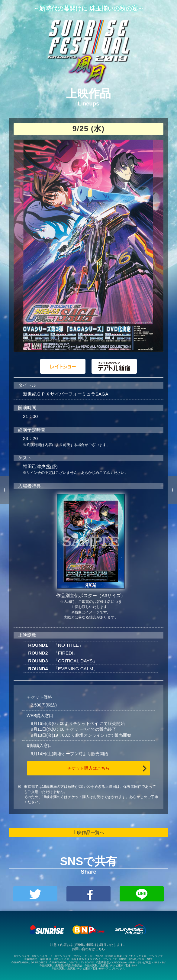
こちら (100, 949)
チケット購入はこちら (88, 768)
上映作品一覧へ (88, 832)
